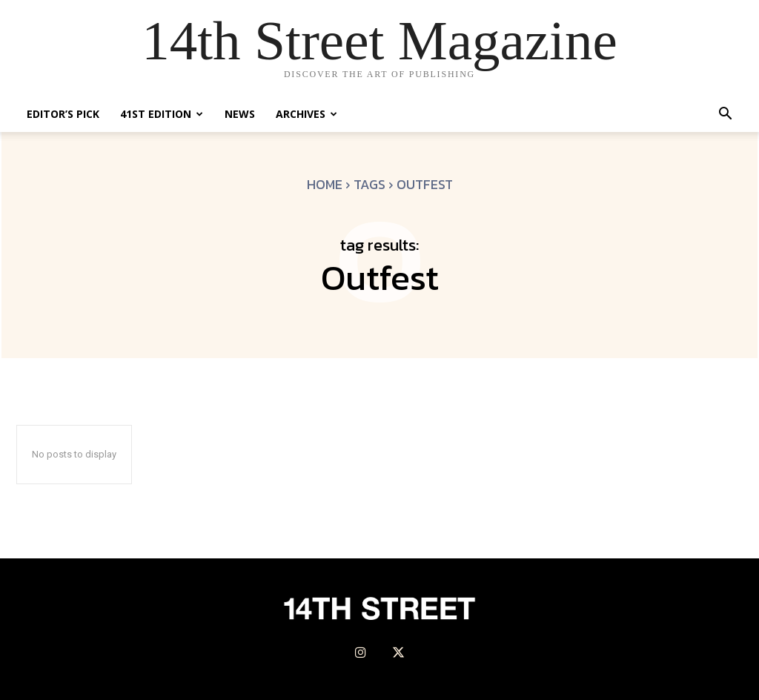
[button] (725, 115)
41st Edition (162, 114)
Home (325, 184)
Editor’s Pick (63, 114)
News (240, 114)
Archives (306, 114)
